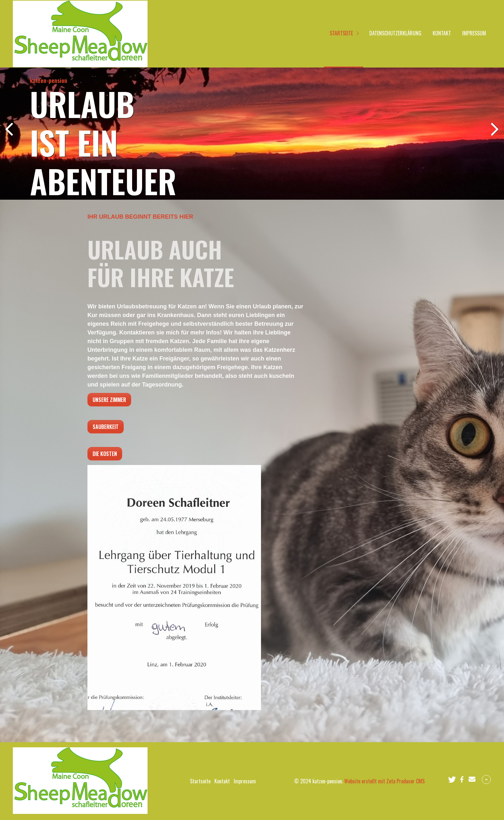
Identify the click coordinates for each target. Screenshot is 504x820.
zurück (10, 135)
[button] (452, 779)
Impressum (474, 33)
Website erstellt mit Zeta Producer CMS (384, 781)
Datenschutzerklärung (395, 33)
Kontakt (442, 33)
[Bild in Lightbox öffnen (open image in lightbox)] (174, 588)
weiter (494, 135)
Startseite (341, 33)
